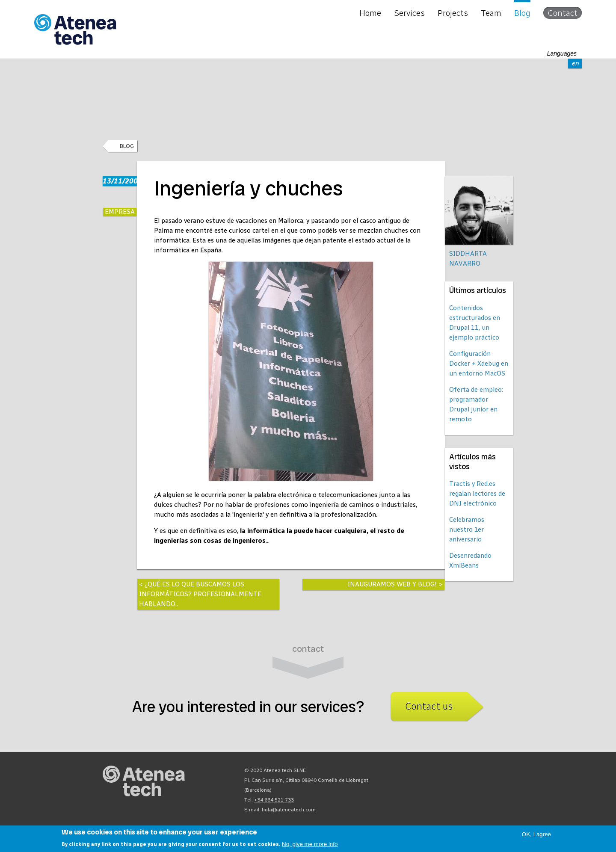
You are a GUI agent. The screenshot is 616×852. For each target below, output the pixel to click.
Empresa (120, 212)
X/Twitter (476, 772)
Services (409, 13)
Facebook (491, 772)
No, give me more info (310, 844)
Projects (453, 13)
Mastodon (445, 772)
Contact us (429, 706)
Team (491, 13)
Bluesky (460, 772)
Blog (522, 13)
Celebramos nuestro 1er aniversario (467, 530)
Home (370, 13)
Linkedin (506, 772)
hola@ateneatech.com (289, 810)
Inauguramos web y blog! (392, 584)
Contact (563, 13)
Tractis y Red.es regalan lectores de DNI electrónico (477, 494)
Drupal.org (429, 772)
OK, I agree (536, 834)
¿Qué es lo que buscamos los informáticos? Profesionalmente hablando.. (200, 594)
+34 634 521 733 (274, 800)
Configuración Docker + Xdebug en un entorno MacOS (479, 364)
